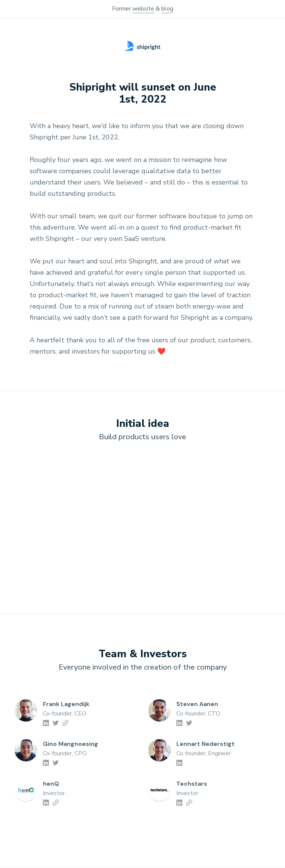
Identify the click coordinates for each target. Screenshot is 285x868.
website (143, 9)
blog (167, 9)
